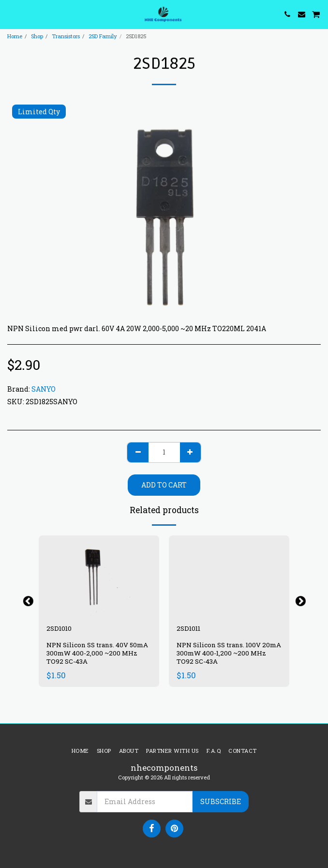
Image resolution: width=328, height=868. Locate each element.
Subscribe (221, 801)
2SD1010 (59, 628)
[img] (99, 576)
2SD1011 (188, 628)
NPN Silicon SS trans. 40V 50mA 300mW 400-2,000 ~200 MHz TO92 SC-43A (97, 653)
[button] (11, 14)
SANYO (44, 389)
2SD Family (103, 36)
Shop (37, 36)
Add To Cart (164, 485)
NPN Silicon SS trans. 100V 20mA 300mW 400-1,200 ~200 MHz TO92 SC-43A (229, 653)
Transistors (66, 36)
